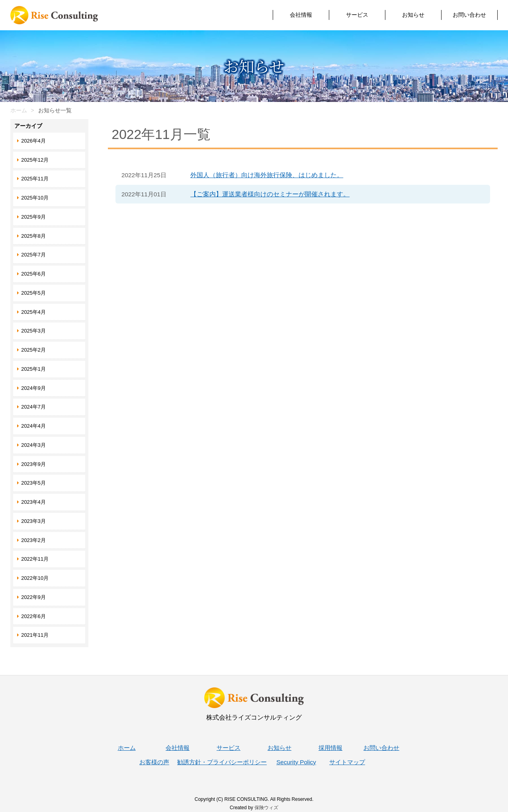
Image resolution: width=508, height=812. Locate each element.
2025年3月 (33, 331)
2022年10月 (35, 578)
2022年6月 (33, 616)
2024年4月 (33, 426)
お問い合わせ (469, 15)
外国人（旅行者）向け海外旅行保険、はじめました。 (267, 175)
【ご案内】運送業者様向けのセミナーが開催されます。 (270, 194)
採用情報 (330, 748)
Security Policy (296, 762)
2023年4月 (33, 502)
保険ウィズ (266, 808)
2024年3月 (33, 445)
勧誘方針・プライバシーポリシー (222, 762)
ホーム (19, 110)
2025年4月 (33, 312)
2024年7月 (33, 407)
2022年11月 (35, 559)
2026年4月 (33, 141)
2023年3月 (33, 521)
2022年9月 (33, 597)
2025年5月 (33, 293)
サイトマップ (347, 762)
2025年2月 (33, 350)
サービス (357, 15)
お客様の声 (154, 762)
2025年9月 (33, 217)
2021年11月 (35, 635)
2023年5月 (33, 483)
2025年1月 (33, 369)
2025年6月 (33, 274)
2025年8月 (33, 236)
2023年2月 (33, 540)
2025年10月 (35, 198)
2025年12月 (35, 160)
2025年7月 (33, 255)
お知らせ (413, 15)
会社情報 (301, 15)
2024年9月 (33, 388)
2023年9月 (33, 464)
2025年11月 (35, 179)
